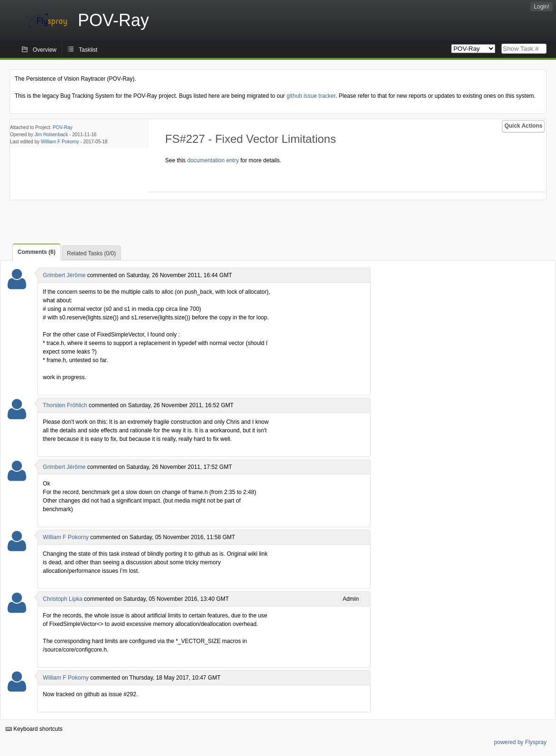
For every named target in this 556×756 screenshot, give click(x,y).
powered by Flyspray (520, 742)
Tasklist (88, 50)
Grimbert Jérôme (64, 275)
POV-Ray (63, 127)
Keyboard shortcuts (34, 729)
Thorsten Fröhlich (65, 405)
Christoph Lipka (62, 599)
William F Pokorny (60, 142)
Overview (45, 50)
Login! (542, 7)
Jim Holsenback (51, 135)
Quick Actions (523, 126)
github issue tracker (311, 96)
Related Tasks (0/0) (91, 253)
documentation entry (213, 160)
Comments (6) (37, 252)
